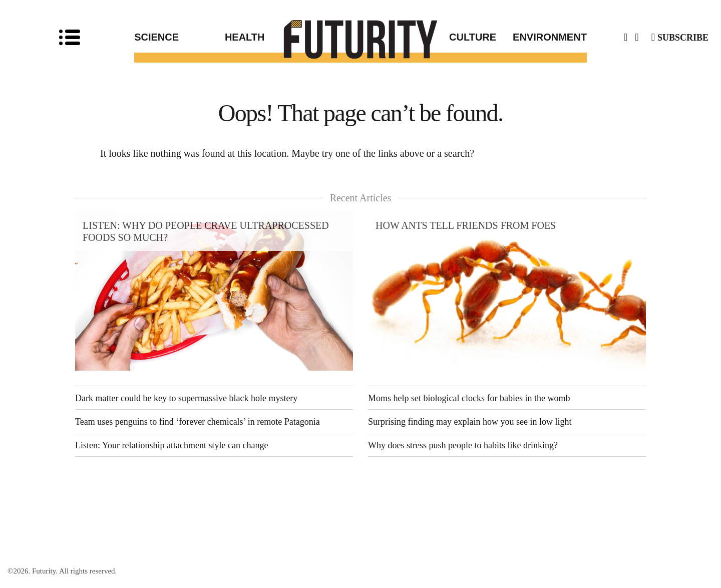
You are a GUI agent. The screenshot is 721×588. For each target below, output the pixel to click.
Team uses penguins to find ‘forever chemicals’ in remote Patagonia (198, 422)
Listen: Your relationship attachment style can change (171, 445)
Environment (550, 37)
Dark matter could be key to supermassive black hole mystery (186, 398)
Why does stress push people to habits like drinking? (463, 445)
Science (156, 37)
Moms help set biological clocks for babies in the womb (469, 398)
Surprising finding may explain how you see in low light (470, 422)
